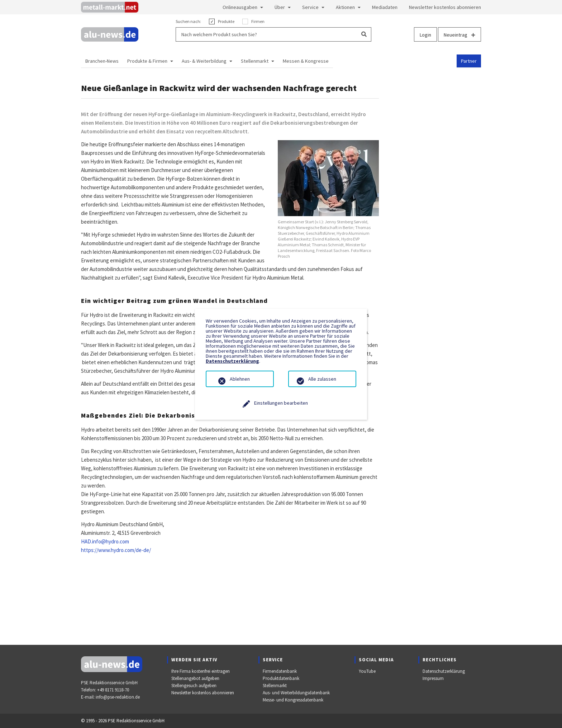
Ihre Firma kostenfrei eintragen (201, 671)
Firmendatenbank (280, 671)
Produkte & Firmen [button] (147, 61)
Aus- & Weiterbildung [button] (204, 61)
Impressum (433, 678)
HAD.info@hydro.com (105, 541)
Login (425, 35)
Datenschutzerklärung (444, 671)
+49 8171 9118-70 (113, 690)
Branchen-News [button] (102, 61)
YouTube (367, 671)
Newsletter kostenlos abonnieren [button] (445, 7)
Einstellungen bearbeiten (281, 403)
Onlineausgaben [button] (240, 7)
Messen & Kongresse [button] (306, 61)
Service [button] (310, 7)
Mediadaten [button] (385, 7)
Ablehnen (240, 379)
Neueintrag (459, 35)
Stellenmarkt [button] (255, 61)
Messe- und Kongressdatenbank (293, 700)
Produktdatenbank (281, 678)
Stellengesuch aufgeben (194, 686)
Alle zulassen (322, 379)
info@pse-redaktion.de (118, 697)
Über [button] (280, 7)
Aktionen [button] (345, 7)
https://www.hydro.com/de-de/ (116, 550)
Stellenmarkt (275, 686)
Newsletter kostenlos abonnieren (203, 693)
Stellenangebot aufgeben (195, 678)
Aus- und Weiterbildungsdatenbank (296, 693)
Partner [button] (469, 61)
